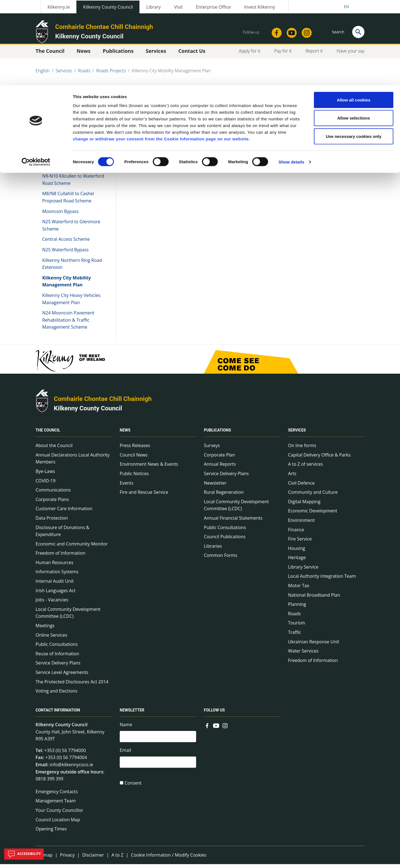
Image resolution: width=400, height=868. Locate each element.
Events (127, 487)
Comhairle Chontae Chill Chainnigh (103, 403)
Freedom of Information (60, 557)
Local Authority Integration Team (322, 580)
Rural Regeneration (224, 496)
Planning (297, 608)
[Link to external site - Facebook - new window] (207, 729)
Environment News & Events (149, 468)
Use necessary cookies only (354, 51)
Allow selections (354, 33)
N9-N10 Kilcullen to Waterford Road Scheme (73, 183)
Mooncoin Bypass (60, 215)
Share (269, 100)
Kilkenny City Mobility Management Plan (67, 285)
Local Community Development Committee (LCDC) (68, 617)
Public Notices (134, 477)
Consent (133, 789)
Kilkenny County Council (88, 412)
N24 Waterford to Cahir (66, 152)
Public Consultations (57, 648)
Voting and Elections (57, 695)
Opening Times (51, 833)
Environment (301, 524)
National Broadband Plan (314, 599)
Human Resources (54, 566)
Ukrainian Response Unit (314, 645)
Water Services (303, 655)
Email (125, 755)
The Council (48, 434)
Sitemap (44, 859)
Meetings (45, 629)
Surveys (212, 449)
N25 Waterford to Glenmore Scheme (71, 229)
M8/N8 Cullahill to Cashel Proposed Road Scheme (68, 201)
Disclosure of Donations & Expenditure (62, 535)
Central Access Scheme (66, 243)
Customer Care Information (64, 512)
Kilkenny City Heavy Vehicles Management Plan (71, 303)
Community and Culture (313, 496)
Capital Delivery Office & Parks (319, 459)
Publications (217, 434)
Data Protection (52, 522)
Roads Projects (59, 136)
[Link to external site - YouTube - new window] (216, 729)
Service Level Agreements (62, 676)
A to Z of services (306, 468)
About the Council (54, 449)
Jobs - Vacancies (52, 604)
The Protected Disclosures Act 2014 (72, 685)
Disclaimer (93, 859)
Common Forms (221, 559)
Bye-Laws (45, 475)
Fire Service (300, 543)
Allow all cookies (354, 15)
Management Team (56, 805)
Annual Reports (220, 468)
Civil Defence (301, 487)
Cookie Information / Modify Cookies (169, 859)
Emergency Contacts (57, 795)
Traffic (295, 636)
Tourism (297, 627)
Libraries (213, 550)
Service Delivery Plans (58, 667)
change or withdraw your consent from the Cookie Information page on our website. (161, 54)
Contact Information (58, 714)
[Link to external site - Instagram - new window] (225, 729)
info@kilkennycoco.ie (72, 768)
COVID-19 (46, 484)
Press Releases (135, 449)
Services (297, 434)
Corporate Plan (219, 459)
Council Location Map (58, 823)
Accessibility (24, 854)
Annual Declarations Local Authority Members (72, 462)
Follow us (214, 714)
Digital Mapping (304, 505)
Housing (297, 552)
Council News (134, 459)
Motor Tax (299, 589)
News (125, 434)
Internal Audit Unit (55, 585)
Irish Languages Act (56, 594)
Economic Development (313, 515)
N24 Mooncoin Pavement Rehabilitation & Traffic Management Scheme (68, 324)
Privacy (67, 859)
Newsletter (215, 487)
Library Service (303, 571)
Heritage (297, 561)
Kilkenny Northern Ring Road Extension (72, 267)
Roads (294, 617)
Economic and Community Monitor (72, 548)
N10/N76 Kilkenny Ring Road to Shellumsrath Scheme (72, 166)
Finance (296, 533)
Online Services (51, 639)
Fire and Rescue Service (144, 496)
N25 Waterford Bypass (65, 254)
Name (126, 728)
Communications (53, 494)
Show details (292, 77)
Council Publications (225, 540)
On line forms (302, 449)
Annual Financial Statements (233, 522)
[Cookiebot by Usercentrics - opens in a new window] (36, 77)
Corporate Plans (52, 503)
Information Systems (57, 576)
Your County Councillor (59, 814)
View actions (300, 100)
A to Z (117, 859)
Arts (292, 477)
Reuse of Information (57, 658)
